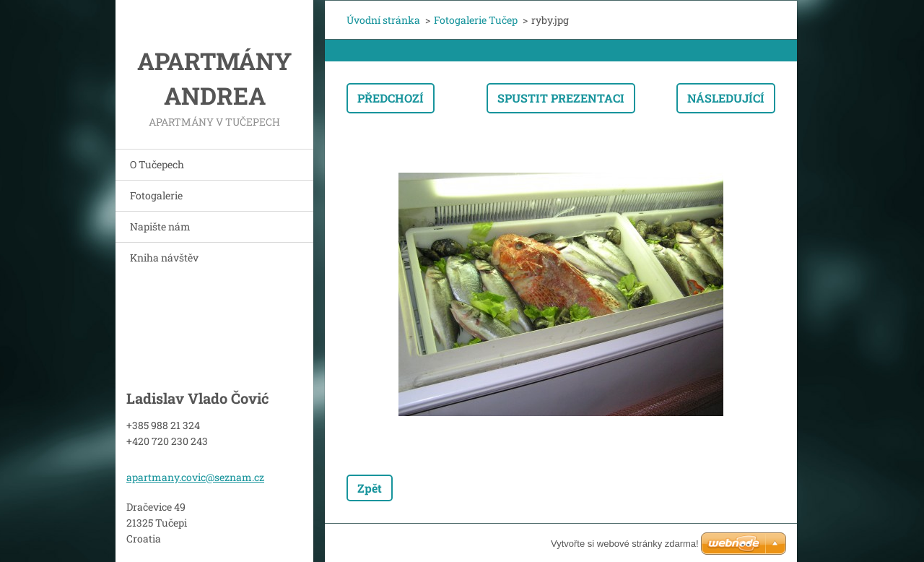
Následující (726, 98)
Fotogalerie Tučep (476, 20)
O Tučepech (157, 164)
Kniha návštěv (164, 258)
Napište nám (160, 226)
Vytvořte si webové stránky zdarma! (625, 544)
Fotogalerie (156, 195)
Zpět (370, 488)
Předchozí (391, 98)
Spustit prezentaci (561, 98)
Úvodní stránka (383, 20)
